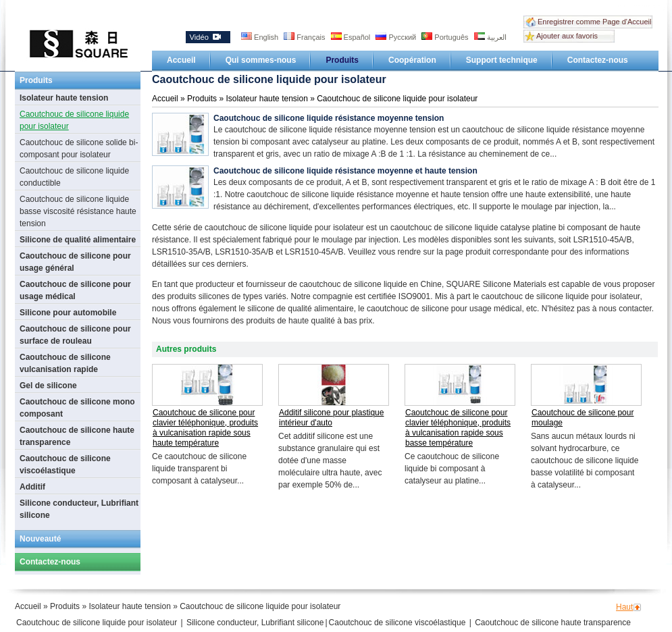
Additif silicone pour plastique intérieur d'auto (331, 418)
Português (446, 37)
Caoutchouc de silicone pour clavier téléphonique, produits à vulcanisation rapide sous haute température (205, 428)
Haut (624, 607)
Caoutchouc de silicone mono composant (77, 408)
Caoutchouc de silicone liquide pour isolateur (74, 120)
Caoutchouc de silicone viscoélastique (65, 465)
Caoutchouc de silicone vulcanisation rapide (65, 363)
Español (352, 37)
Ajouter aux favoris (567, 36)
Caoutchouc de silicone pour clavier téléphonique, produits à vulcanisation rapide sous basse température (458, 428)
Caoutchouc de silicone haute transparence (77, 436)
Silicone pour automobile (68, 313)
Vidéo (206, 37)
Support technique (502, 60)
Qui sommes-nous (261, 60)
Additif (32, 487)
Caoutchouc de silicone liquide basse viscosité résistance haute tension (78, 211)
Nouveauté (40, 539)
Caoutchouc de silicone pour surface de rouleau (75, 335)
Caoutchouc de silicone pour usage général (75, 262)
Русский (397, 37)
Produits (342, 60)
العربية (490, 37)
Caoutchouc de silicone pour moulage (583, 418)
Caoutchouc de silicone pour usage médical (75, 290)
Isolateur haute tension (64, 98)
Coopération (412, 60)
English (261, 37)
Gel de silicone (48, 386)
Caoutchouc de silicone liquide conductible (74, 177)
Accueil (181, 60)
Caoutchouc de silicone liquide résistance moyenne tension (329, 118)
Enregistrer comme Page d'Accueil (594, 22)
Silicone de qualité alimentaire (78, 240)
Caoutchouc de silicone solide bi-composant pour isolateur (79, 149)
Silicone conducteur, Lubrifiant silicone (79, 509)
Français (305, 37)
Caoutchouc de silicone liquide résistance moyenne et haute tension (345, 171)
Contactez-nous (598, 60)
